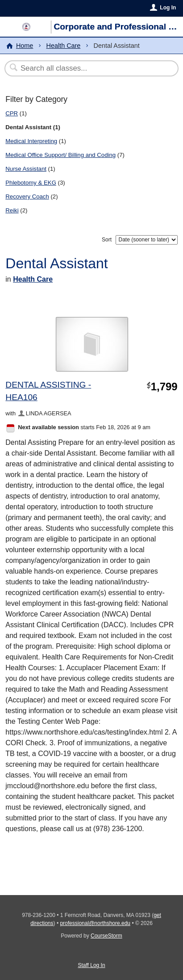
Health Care (64, 46)
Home (25, 46)
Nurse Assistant (26, 169)
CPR (12, 113)
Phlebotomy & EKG (31, 183)
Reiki (12, 210)
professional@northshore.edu (95, 923)
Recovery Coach (27, 196)
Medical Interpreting (31, 141)
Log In (168, 8)
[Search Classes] (87, 68)
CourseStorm (106, 936)
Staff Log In (91, 965)
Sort (107, 240)
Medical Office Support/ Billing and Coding (60, 155)
